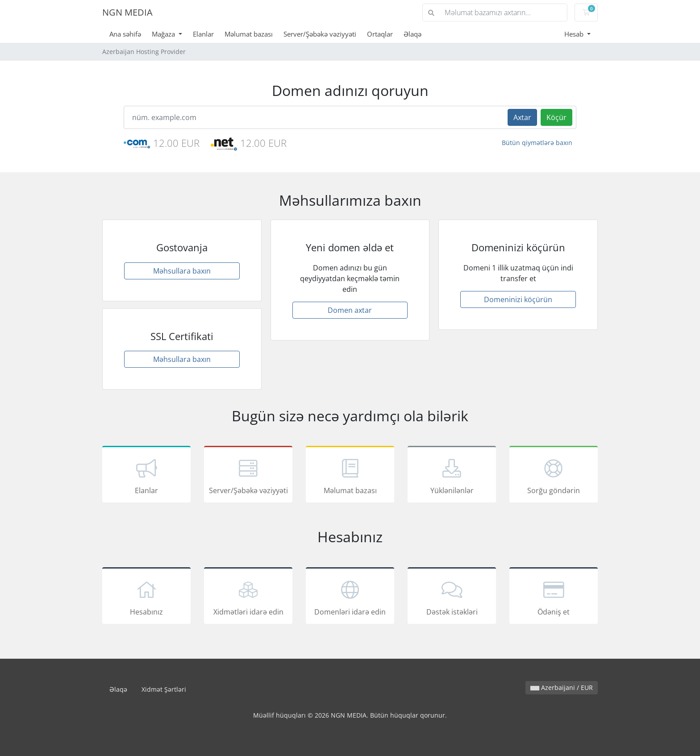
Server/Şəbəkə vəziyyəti (320, 34)
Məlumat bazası (249, 34)
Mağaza (164, 34)
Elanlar (203, 34)
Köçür (556, 117)
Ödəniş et (554, 597)
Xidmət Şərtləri (164, 689)
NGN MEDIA (127, 12)
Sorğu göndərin (554, 476)
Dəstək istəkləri (452, 597)
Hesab (575, 34)
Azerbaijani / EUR (562, 687)
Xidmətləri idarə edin (248, 597)
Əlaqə (412, 34)
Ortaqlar (380, 34)
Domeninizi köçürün (518, 299)
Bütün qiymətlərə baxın (537, 143)
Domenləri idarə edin (350, 597)
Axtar (522, 117)
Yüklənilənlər (452, 476)
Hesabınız (146, 597)
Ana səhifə (125, 34)
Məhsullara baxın (182, 271)
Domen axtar (350, 310)
